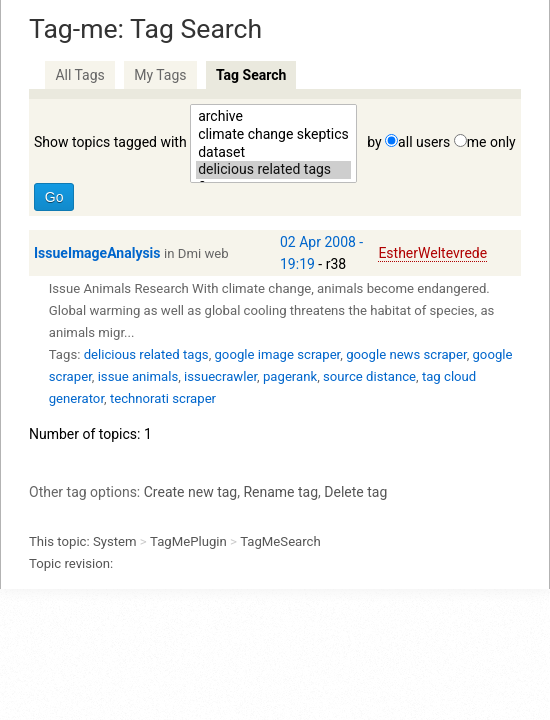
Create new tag (190, 492)
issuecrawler (220, 376)
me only (491, 142)
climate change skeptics (273, 135)
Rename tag (280, 492)
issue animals (138, 376)
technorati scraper (163, 398)
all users (424, 142)
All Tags (79, 75)
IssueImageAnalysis (97, 253)
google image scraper (277, 354)
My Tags (160, 75)
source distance (369, 376)
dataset (273, 153)
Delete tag (355, 492)
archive (273, 117)
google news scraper (406, 354)
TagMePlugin (188, 541)
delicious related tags (273, 170)
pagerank (290, 376)
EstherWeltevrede (432, 253)
